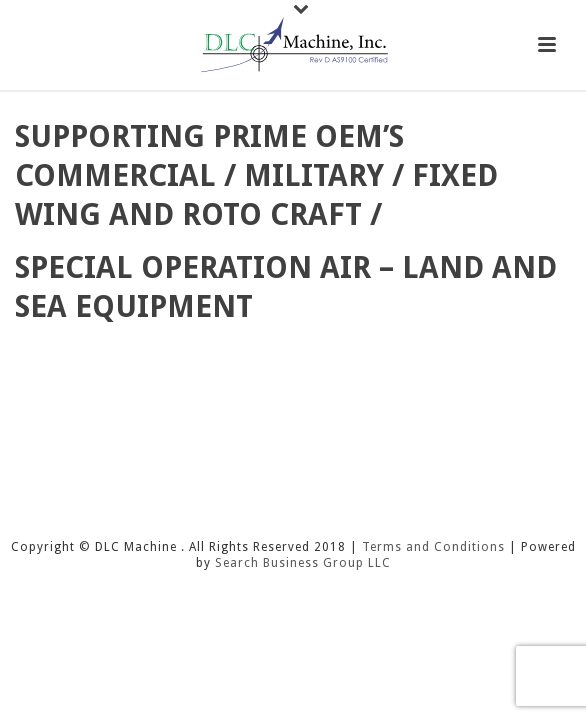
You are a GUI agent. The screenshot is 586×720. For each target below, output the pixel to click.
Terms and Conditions (433, 547)
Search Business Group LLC (303, 563)
